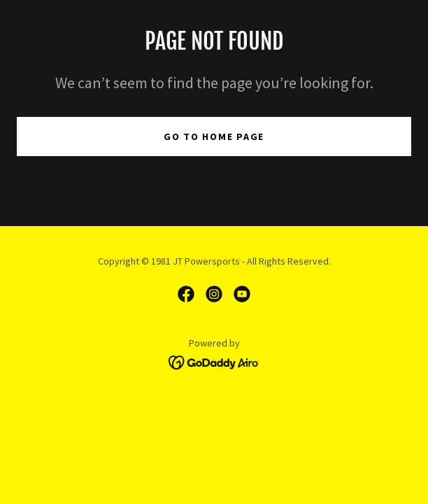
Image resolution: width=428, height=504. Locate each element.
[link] (186, 294)
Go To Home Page (214, 136)
